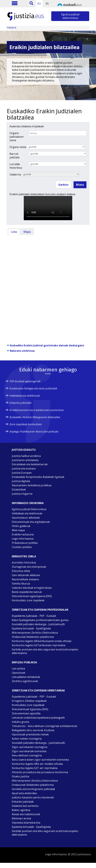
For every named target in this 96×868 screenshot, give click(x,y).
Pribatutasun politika (25, 543)
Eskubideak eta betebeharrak (30, 464)
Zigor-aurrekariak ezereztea (29, 751)
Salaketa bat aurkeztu (25, 806)
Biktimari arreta (21, 818)
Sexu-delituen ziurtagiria (27, 755)
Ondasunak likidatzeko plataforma (33, 637)
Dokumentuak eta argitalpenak (31, 522)
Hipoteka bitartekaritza (26, 823)
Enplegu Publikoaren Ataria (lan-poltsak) (34, 431)
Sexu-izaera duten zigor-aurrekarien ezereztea (40, 760)
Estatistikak (19, 489)
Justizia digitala (21, 481)
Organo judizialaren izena (17, 137)
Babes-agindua (21, 810)
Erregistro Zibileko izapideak (29, 701)
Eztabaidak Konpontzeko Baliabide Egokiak (38, 477)
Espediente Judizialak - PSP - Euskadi (34, 616)
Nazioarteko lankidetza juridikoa (32, 485)
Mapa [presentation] (27, 232)
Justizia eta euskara (24, 468)
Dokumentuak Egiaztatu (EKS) (30, 709)
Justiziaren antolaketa (25, 460)
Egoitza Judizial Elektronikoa (29, 509)
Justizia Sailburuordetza (26, 456)
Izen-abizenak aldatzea (26, 575)
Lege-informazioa (23, 539)
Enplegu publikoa (24, 662)
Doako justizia (20, 776)
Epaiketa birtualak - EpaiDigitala (31, 628)
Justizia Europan (22, 473)
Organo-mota (18, 147)
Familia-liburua (21, 584)
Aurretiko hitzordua (24, 563)
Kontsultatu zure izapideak (28, 600)
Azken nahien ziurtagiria (27, 739)
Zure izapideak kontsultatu (26, 424)
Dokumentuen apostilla (26, 713)
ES (47, 4)
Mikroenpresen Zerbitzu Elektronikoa (35, 633)
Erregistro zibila (24, 556)
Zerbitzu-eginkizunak (25, 681)
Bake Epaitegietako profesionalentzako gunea (40, 620)
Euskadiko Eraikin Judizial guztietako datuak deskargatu (47, 345)
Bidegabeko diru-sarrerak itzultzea (33, 730)
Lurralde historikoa (16, 166)
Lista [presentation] (14, 232)
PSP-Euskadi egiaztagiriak (25, 381)
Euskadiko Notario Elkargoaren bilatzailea (35, 417)
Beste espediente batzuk (27, 592)
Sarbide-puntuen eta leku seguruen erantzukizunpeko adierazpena (45, 651)
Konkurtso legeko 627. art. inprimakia (35, 768)
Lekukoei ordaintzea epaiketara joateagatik (38, 718)
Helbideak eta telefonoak (24, 396)
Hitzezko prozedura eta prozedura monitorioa (40, 772)
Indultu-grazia (20, 722)
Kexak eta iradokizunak (26, 814)
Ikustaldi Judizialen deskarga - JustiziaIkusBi (38, 743)
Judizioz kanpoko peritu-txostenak (33, 797)
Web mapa (18, 530)
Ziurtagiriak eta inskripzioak (29, 567)
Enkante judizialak (20, 403)
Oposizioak (19, 673)
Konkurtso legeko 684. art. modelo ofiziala (37, 764)
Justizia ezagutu (24, 450)
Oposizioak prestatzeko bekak (30, 734)
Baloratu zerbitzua (22, 351)
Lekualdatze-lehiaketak (26, 677)
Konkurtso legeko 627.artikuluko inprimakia (39, 645)
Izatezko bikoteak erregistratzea (32, 588)
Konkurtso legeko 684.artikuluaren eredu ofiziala (42, 641)
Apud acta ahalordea (24, 793)
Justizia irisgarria (22, 494)
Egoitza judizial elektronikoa (70, 16)
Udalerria (15, 174)
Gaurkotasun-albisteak (26, 518)
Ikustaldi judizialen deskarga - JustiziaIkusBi (38, 624)
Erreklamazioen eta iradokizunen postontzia (36, 410)
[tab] (14, 232)
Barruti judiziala (14, 156)
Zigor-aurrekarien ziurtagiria (29, 747)
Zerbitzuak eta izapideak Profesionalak (40, 610)
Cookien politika (22, 547)
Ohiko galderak (21, 526)
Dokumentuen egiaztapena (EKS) (32, 596)
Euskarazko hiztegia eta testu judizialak (33, 388)
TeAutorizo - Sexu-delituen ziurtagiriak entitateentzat (44, 726)
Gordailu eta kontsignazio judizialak (33, 789)
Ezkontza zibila (21, 571)
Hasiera (11, 27)
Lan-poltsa (18, 668)
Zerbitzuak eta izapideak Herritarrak (38, 690)
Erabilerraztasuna (23, 534)
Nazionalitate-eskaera (25, 579)
